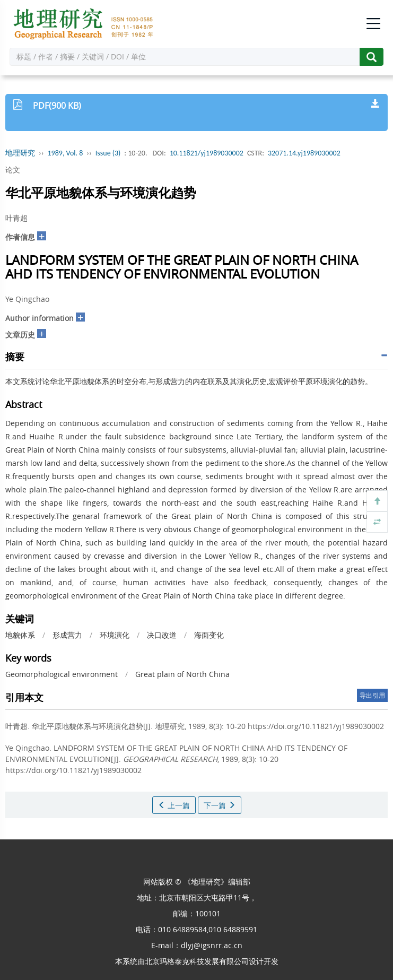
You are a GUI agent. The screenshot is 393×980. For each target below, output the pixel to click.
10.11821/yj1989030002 (207, 153)
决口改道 (162, 635)
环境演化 (115, 635)
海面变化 (209, 635)
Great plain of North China (182, 674)
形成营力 (67, 635)
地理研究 (20, 153)
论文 (13, 170)
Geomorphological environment (62, 674)
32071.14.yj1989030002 (304, 153)
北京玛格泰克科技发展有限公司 (197, 961)
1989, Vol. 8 (65, 153)
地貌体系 (20, 635)
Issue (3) (108, 153)
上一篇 (174, 805)
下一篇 (220, 805)
